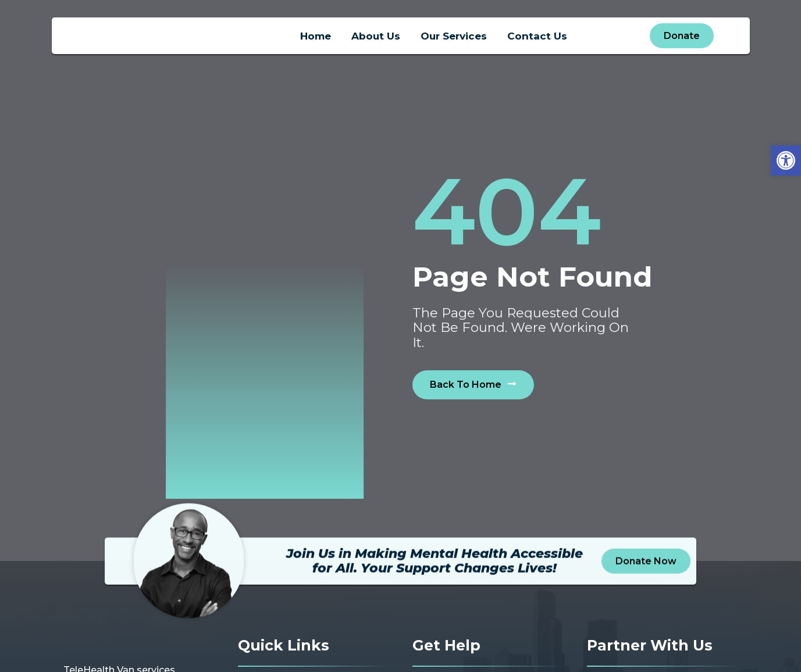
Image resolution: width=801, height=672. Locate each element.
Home (316, 39)
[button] (786, 160)
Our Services (454, 39)
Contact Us (537, 39)
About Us (376, 39)
